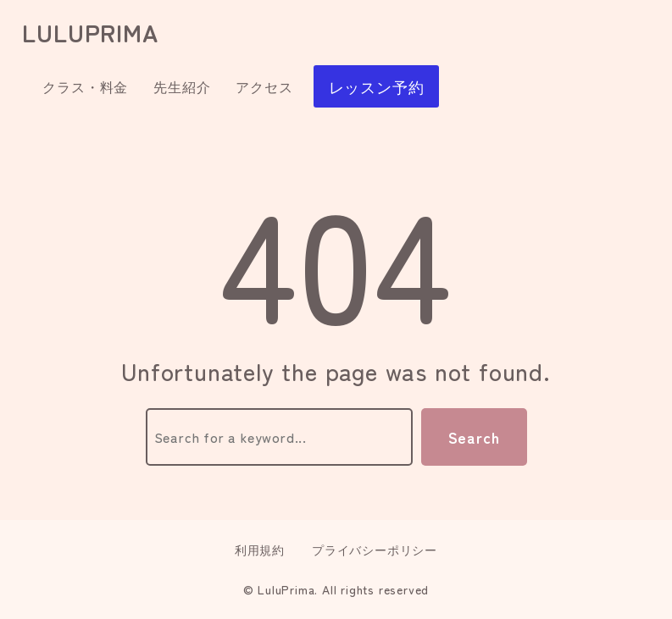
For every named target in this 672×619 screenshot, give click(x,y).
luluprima (90, 32)
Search (474, 437)
